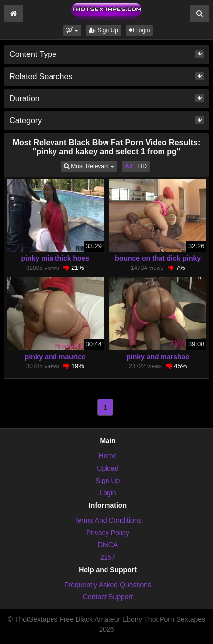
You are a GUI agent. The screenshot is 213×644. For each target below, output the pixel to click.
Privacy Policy (108, 533)
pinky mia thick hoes (55, 258)
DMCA (108, 545)
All (129, 166)
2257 (108, 557)
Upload (107, 468)
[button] (72, 30)
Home (108, 456)
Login (139, 30)
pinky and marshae (158, 357)
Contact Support (108, 597)
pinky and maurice (55, 357)
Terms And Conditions (107, 520)
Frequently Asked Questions (108, 585)
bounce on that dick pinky (158, 258)
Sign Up (104, 30)
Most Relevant (91, 166)
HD (142, 166)
